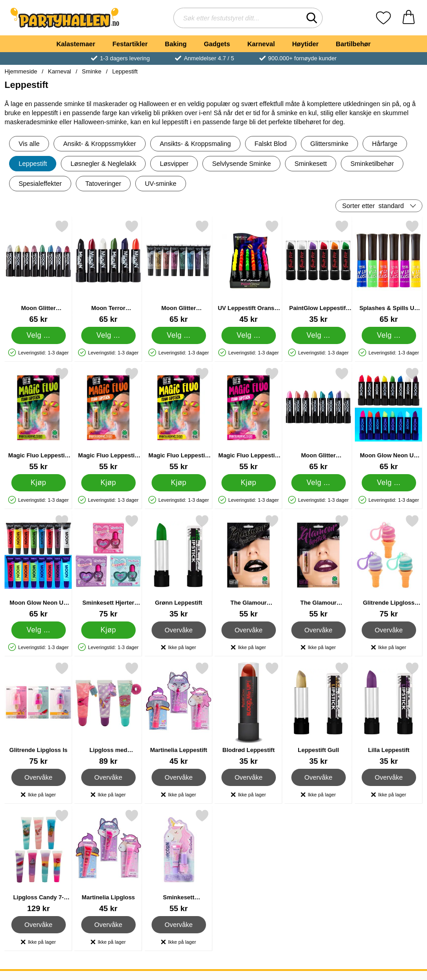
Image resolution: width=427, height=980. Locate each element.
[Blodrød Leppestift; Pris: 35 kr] (248, 714)
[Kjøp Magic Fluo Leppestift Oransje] (108, 483)
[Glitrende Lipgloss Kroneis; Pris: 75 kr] (389, 566)
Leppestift (125, 71)
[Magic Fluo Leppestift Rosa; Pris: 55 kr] (248, 419)
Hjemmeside (21, 71)
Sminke (91, 71)
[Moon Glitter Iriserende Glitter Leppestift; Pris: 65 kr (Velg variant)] (318, 419)
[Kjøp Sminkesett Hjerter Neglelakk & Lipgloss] (108, 630)
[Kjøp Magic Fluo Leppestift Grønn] (39, 483)
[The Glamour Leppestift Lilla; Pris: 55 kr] (318, 566)
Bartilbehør (353, 44)
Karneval (261, 44)
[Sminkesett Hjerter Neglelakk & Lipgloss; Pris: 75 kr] (108, 566)
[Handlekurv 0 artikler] (409, 18)
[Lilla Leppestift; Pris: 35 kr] (389, 714)
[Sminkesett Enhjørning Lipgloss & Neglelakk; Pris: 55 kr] (179, 861)
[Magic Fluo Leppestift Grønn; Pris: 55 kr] (38, 419)
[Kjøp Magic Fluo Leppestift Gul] (178, 483)
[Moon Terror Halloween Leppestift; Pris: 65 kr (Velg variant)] (108, 272)
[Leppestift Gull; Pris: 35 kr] (318, 714)
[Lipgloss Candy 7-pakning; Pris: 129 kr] (38, 861)
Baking (176, 44)
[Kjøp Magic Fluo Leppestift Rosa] (249, 483)
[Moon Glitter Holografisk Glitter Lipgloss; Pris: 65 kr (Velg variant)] (179, 272)
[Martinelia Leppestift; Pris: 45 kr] (179, 714)
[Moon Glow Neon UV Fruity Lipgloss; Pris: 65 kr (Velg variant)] (38, 566)
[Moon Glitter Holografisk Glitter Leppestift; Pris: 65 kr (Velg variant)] (38, 272)
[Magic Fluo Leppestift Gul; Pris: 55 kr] (179, 419)
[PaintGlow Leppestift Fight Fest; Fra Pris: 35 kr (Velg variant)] (318, 272)
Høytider (305, 44)
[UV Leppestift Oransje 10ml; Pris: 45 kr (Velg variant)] (248, 272)
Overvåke (178, 630)
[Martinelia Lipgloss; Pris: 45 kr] (108, 861)
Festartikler (130, 44)
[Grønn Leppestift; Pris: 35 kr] (179, 566)
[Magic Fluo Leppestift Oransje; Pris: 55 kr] (108, 419)
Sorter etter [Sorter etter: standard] (373, 206)
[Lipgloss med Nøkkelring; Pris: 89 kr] (108, 714)
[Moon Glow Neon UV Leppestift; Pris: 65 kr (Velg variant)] (389, 419)
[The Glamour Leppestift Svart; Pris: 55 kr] (248, 566)
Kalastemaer (76, 44)
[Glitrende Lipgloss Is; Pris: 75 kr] (38, 714)
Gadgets (217, 44)
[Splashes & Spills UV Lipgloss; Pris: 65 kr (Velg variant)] (389, 272)
